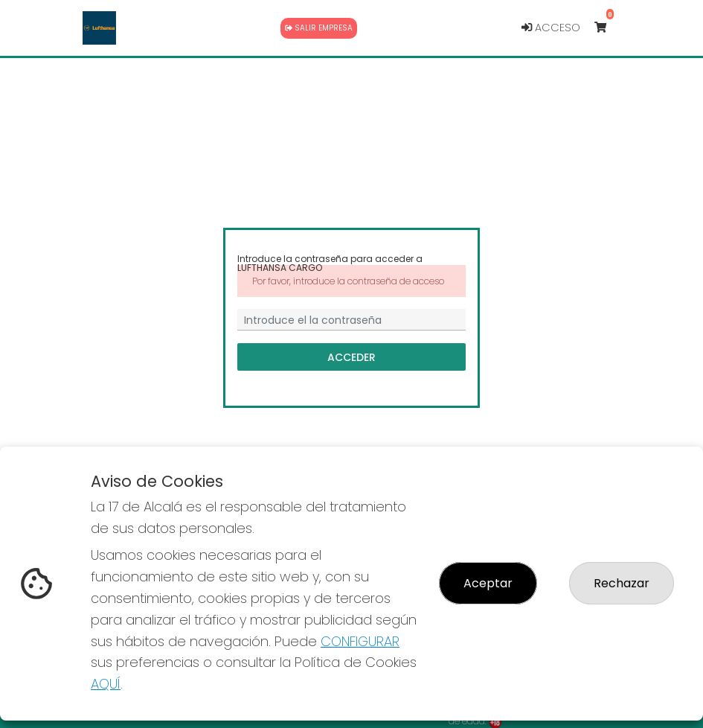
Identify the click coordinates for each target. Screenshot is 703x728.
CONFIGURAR (360, 641)
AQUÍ (106, 684)
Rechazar (622, 583)
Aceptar (488, 583)
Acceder (351, 357)
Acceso (551, 28)
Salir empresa (319, 28)
